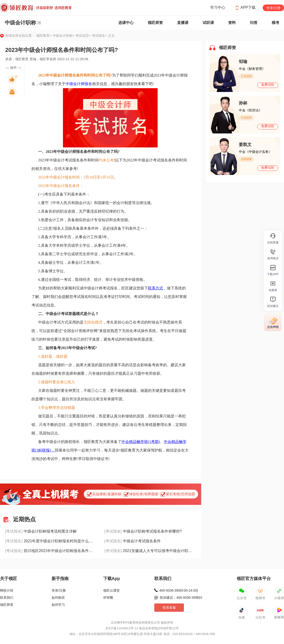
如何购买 (58, 598)
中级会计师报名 (79, 84)
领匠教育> (44, 36)
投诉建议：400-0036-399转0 (181, 598)
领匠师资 (155, 23)
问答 (254, 23)
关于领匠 (9, 579)
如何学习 (58, 605)
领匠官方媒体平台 (254, 579)
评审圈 (108, 598)
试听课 (208, 23)
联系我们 (7, 598)
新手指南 (60, 579)
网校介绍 (7, 590)
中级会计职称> (64, 36)
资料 (232, 23)
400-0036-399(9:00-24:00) (179, 590)
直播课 (183, 23)
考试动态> (84, 36)
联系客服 (169, 607)
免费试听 (268, 85)
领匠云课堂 (111, 590)
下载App (112, 579)
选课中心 (126, 23)
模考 (275, 23)
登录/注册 (273, 8)
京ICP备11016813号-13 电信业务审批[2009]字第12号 (142, 628)
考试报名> (99, 36)
